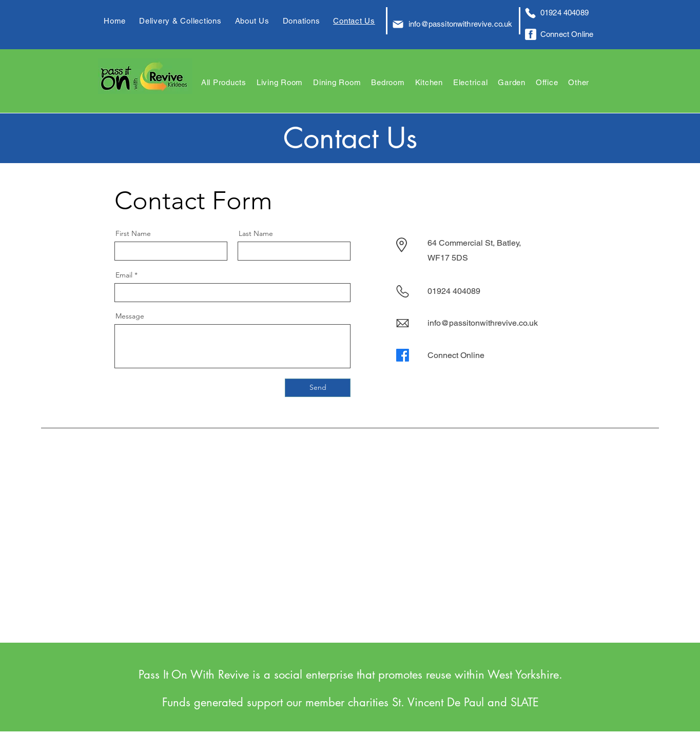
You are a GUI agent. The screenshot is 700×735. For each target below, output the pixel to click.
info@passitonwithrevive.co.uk (460, 24)
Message (130, 316)
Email (124, 275)
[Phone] (530, 13)
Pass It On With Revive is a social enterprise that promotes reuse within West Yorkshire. (351, 674)
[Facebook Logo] (531, 34)
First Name (133, 233)
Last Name (256, 233)
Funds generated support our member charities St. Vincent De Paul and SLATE (351, 702)
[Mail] (398, 24)
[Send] (318, 388)
